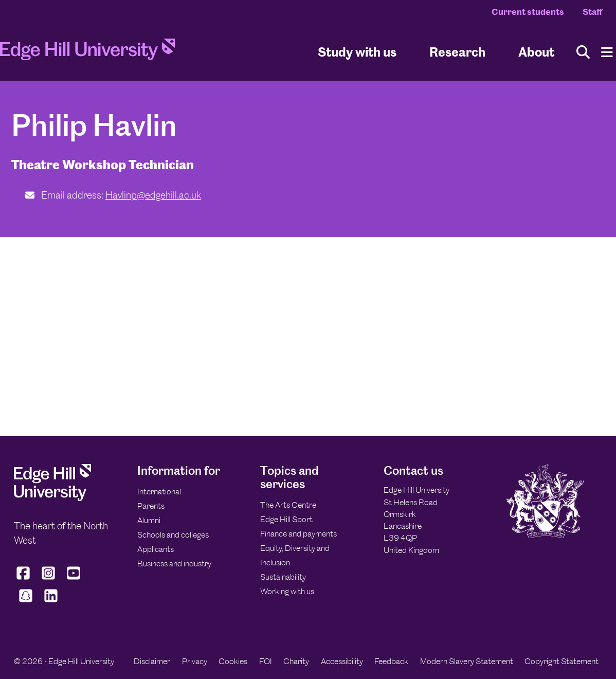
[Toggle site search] (583, 52)
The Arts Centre (288, 505)
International (159, 492)
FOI (266, 661)
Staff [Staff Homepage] (592, 12)
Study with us (357, 52)
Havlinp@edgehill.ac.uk (153, 195)
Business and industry (174, 564)
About (536, 52)
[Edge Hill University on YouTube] (74, 580)
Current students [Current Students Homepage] (528, 12)
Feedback (391, 661)
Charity (296, 661)
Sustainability (283, 577)
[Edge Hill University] (52, 498)
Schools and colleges (173, 535)
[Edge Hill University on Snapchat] (25, 602)
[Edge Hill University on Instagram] (49, 580)
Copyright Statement (561, 661)
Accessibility (342, 661)
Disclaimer (152, 661)
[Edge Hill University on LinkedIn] (51, 602)
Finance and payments (298, 534)
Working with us (287, 591)
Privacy (195, 661)
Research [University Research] (457, 52)
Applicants (156, 549)
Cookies (233, 661)
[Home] (87, 52)
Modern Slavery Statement (467, 661)
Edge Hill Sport (286, 519)
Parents (151, 506)
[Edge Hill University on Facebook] (24, 580)
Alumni (149, 520)
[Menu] (607, 52)
